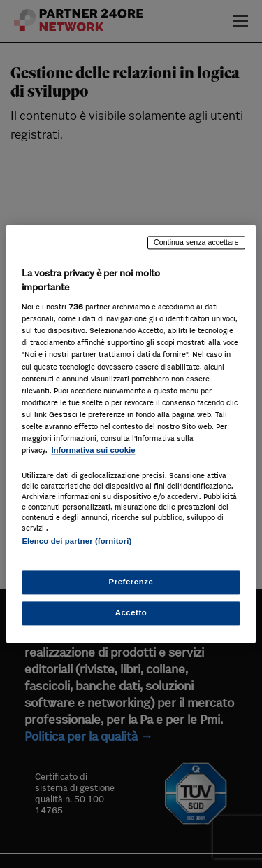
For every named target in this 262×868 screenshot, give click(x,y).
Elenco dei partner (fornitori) (77, 541)
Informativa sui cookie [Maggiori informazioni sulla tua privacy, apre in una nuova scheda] (93, 450)
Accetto (131, 613)
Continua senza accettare (196, 242)
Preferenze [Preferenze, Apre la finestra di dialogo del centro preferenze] (131, 582)
